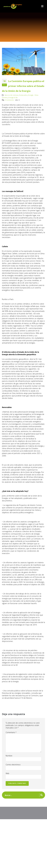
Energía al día (13, 98)
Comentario (11, 732)
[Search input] (22, 795)
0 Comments (9, 100)
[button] (42, 6)
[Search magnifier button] (41, 795)
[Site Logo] (13, 6)
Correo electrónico (13, 765)
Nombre (9, 756)
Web (7, 773)
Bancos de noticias (11, 95)
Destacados (23, 95)
